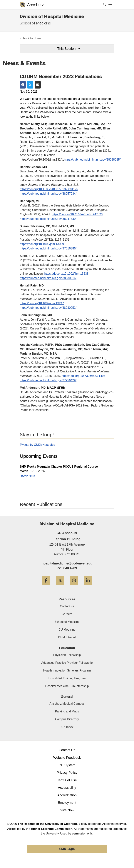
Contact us (67, 606)
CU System (67, 765)
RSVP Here (27, 476)
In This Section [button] (67, 49)
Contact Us (67, 750)
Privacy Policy (67, 773)
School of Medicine (35, 23)
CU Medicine (67, 630)
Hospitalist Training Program (67, 678)
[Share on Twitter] (30, 85)
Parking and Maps (67, 711)
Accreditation (67, 795)
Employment (67, 803)
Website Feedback (67, 758)
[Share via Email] (38, 85)
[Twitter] (60, 586)
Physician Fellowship (67, 655)
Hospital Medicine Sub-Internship (67, 686)
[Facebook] (46, 586)
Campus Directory (67, 719)
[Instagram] (74, 586)
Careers (67, 614)
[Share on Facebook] (23, 85)
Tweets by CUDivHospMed (37, 445)
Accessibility (67, 788)
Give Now (67, 810)
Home (37, 38)
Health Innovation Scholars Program (67, 670)
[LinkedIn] (88, 586)
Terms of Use (67, 780)
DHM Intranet (67, 637)
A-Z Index (67, 727)
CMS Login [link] (67, 849)
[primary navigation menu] (110, 5)
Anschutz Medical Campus (67, 704)
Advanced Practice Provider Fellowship (67, 663)
